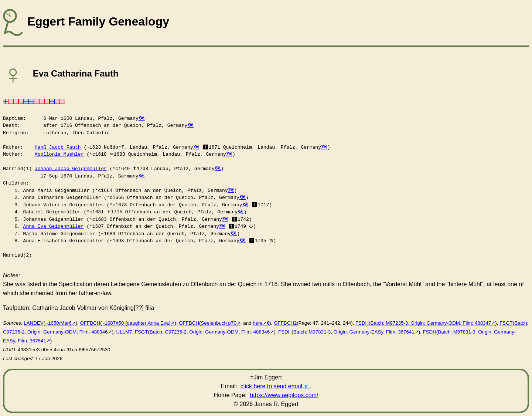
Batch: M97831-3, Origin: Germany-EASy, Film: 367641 (354, 332)
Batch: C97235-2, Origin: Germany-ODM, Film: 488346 (210, 332)
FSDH (362, 323)
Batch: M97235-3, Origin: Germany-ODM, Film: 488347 (431, 323)
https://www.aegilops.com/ (284, 395)
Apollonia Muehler (59, 154)
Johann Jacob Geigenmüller (71, 169)
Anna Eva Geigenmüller (54, 226)
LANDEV (33, 323)
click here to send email (271, 386)
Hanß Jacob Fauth (58, 147)
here (258, 323)
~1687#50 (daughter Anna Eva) (136, 323)
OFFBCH (90, 323)
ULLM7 (124, 332)
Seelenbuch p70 (218, 323)
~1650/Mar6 (58, 323)
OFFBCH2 (285, 323)
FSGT (506, 323)
